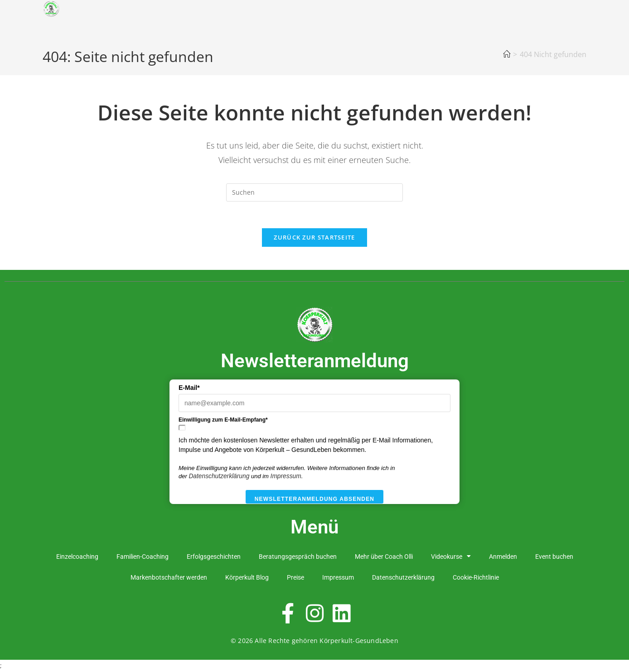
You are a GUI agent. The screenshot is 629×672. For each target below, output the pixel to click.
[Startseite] (507, 54)
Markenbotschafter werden (169, 578)
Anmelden (503, 557)
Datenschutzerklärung (219, 478)
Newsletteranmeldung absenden (315, 500)
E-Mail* (189, 389)
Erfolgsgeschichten (214, 557)
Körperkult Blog (247, 578)
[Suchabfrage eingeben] (314, 192)
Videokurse (451, 557)
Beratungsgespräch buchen (298, 557)
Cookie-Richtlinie (476, 578)
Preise (295, 578)
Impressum (286, 478)
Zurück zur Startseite (314, 238)
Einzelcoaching (77, 557)
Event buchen (554, 557)
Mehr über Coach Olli (384, 557)
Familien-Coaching (143, 557)
